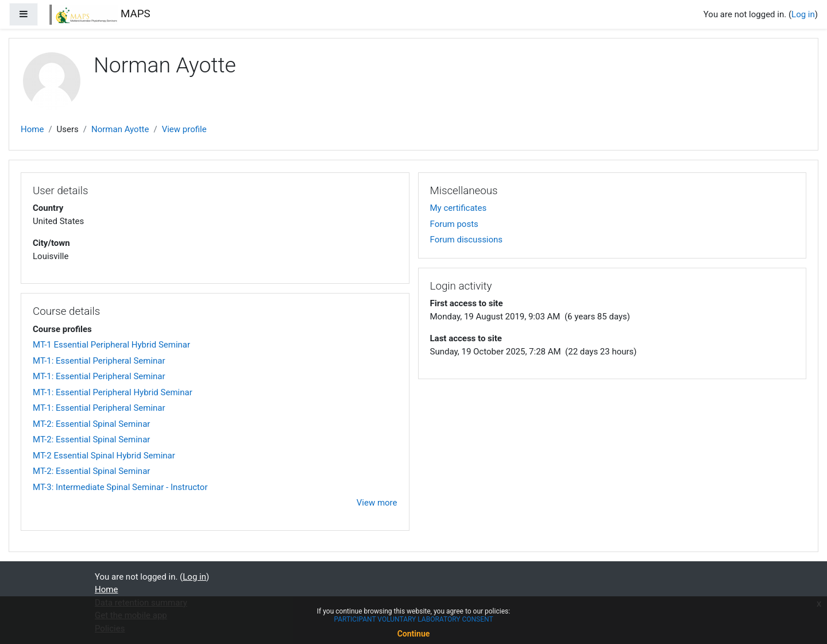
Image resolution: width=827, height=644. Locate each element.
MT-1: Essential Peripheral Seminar (99, 361)
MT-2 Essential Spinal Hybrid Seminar (104, 456)
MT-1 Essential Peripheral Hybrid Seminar (111, 345)
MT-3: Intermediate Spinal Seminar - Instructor (120, 487)
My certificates (459, 208)
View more (377, 503)
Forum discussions (467, 240)
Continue (414, 634)
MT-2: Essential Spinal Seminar (91, 424)
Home (32, 129)
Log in (803, 14)
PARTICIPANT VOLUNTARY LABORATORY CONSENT (413, 619)
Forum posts (454, 224)
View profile (184, 129)
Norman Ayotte (120, 129)
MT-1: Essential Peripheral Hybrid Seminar (113, 392)
